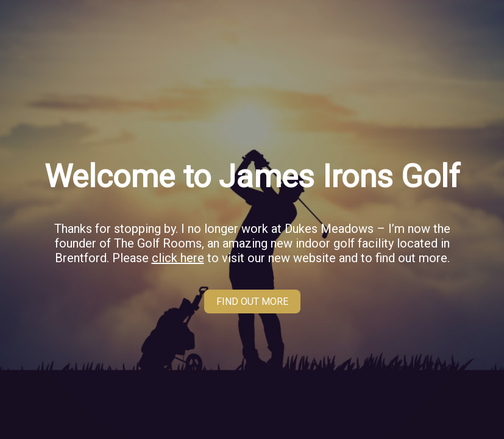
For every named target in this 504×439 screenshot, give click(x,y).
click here (178, 258)
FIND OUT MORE (252, 302)
